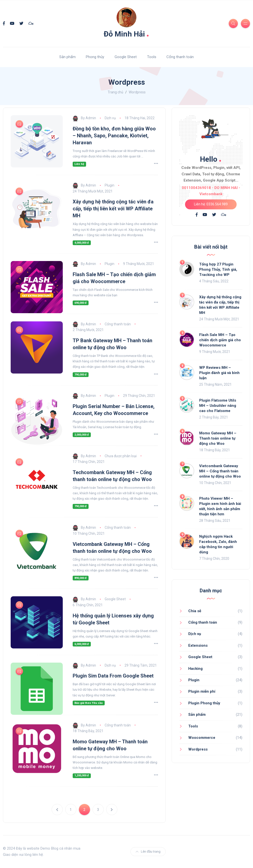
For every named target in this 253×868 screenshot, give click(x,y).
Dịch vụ (110, 118)
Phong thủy (95, 57)
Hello (211, 158)
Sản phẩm (67, 57)
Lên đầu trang (148, 851)
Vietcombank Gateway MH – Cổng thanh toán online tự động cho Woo (220, 471)
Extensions (198, 645)
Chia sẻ (195, 611)
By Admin (84, 118)
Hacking (195, 669)
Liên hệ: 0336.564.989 (211, 204)
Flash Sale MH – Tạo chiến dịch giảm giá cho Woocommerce (220, 340)
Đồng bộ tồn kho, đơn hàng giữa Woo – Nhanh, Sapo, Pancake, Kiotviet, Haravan (114, 136)
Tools (152, 57)
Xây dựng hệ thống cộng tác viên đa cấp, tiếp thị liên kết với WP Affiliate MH (113, 209)
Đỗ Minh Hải (126, 33)
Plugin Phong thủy (204, 703)
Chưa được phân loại (121, 456)
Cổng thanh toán (180, 57)
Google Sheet (126, 57)
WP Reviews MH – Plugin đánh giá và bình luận (219, 373)
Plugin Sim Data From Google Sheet (113, 676)
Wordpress (198, 749)
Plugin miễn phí (202, 691)
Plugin (110, 185)
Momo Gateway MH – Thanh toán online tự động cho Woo (218, 438)
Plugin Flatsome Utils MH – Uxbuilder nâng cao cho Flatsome (218, 406)
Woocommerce (202, 738)
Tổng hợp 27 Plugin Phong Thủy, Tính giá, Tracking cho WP (218, 269)
